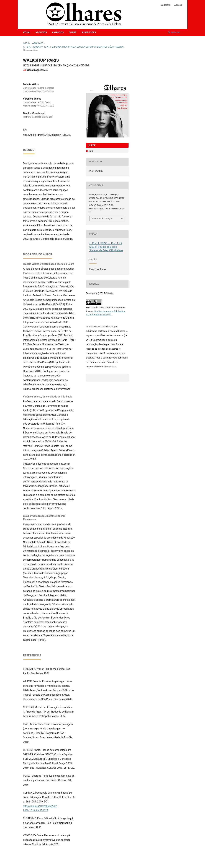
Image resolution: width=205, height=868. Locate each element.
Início (26, 43)
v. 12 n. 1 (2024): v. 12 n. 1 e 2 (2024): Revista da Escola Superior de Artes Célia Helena (73, 47)
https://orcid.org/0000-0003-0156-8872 (39, 106)
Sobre (73, 32)
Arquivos (41, 32)
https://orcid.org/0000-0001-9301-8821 (39, 91)
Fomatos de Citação (102, 219)
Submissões (89, 32)
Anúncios (58, 32)
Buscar (174, 32)
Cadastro (166, 5)
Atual (27, 32)
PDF (93, 145)
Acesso (178, 5)
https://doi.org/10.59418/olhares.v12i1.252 (47, 135)
